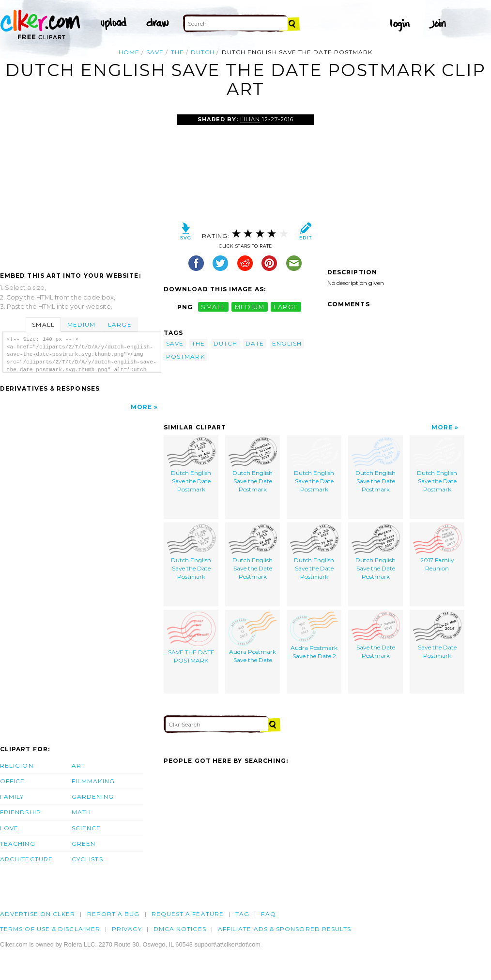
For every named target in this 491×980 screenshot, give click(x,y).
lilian (250, 119)
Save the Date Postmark (376, 635)
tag (242, 914)
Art (78, 766)
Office (12, 781)
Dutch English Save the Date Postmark (191, 465)
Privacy (127, 929)
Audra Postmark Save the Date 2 (314, 636)
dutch (203, 52)
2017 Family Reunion (437, 548)
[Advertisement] (81, 187)
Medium (81, 324)
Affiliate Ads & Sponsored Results (285, 929)
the (177, 52)
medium (250, 307)
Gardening (93, 797)
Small (43, 324)
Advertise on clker (38, 914)
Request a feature (188, 914)
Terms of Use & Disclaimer (50, 929)
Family (12, 797)
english (287, 343)
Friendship (21, 812)
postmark (185, 356)
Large (120, 324)
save (155, 52)
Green (84, 844)
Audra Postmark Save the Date (253, 638)
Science (86, 828)
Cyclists (87, 859)
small (213, 307)
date (255, 343)
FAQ (268, 914)
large (286, 307)
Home (129, 52)
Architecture (26, 859)
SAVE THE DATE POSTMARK (191, 638)
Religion (17, 766)
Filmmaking (93, 781)
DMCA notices (180, 929)
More (141, 407)
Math (81, 812)
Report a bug (114, 914)
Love (9, 828)
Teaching (18, 844)
